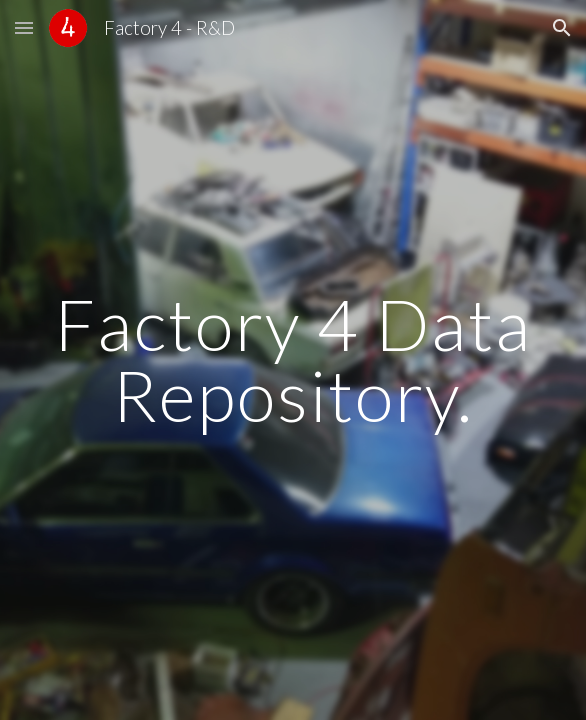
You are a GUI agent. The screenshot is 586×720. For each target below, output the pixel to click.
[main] (292, 359)
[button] (24, 27)
